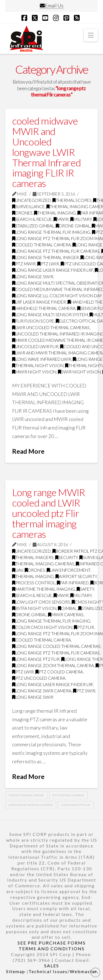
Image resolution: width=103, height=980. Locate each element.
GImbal (67, 608)
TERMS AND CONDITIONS (52, 949)
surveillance (28, 207)
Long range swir (33, 277)
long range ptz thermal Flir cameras (56, 251)
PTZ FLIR (84, 627)
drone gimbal (73, 226)
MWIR (61, 219)
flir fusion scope (33, 321)
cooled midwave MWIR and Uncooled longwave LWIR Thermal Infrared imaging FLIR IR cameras (47, 152)
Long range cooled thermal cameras (56, 646)
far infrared (73, 583)
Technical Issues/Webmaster (63, 971)
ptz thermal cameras (68, 795)
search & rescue (32, 219)
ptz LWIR (48, 264)
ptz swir (84, 691)
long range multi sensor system (50, 315)
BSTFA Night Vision (34, 608)
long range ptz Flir (76, 805)
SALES (52, 966)
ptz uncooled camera (39, 678)
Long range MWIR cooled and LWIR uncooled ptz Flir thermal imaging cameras (49, 513)
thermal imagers (33, 557)
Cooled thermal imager (26, 795)
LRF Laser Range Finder (39, 302)
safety (85, 589)
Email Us (52, 5)
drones (22, 213)
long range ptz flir (36, 659)
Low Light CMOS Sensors (41, 602)
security (66, 557)
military (81, 219)
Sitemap (16, 971)
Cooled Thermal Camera (41, 245)
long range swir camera (42, 691)
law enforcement (69, 570)
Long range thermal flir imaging (51, 232)
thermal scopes (72, 200)
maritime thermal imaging (44, 589)
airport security (76, 576)
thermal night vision (38, 365)
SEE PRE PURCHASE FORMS (52, 943)
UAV (18, 570)
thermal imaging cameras (43, 564)
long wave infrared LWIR (42, 359)
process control (34, 583)
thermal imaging (55, 213)
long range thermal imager (45, 257)
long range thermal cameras (31, 805)
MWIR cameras (66, 615)
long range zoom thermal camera (53, 665)
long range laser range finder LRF (53, 270)
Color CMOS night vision (42, 627)
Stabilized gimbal (33, 226)
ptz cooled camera (59, 672)
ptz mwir (24, 264)
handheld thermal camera (44, 308)
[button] (91, 35)
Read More (28, 451)
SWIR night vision (79, 372)
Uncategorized (31, 200)
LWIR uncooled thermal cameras (51, 327)
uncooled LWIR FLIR (35, 346)
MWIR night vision (34, 372)
